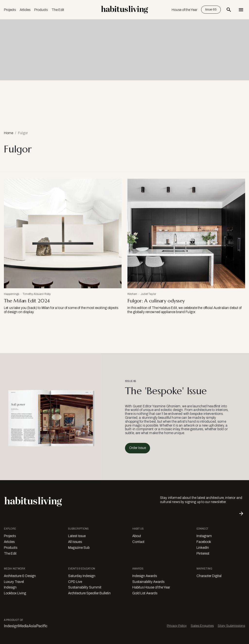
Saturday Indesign (82, 576)
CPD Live (75, 582)
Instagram (204, 536)
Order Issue (138, 448)
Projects (10, 10)
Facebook (204, 542)
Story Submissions (231, 626)
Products (41, 10)
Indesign (10, 587)
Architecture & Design (20, 576)
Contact (138, 542)
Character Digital (209, 576)
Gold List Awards (145, 593)
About (137, 536)
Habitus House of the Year (151, 587)
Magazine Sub (79, 548)
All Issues (75, 542)
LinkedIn (203, 548)
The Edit (58, 10)
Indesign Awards (145, 576)
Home (9, 133)
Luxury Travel (14, 582)
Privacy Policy (177, 626)
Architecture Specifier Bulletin (89, 593)
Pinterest (203, 554)
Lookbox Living (15, 593)
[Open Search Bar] (229, 10)
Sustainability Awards (148, 582)
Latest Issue (77, 536)
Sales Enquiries (202, 626)
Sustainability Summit (85, 587)
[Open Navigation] (241, 10)
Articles (25, 10)
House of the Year (184, 10)
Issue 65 (211, 9)
